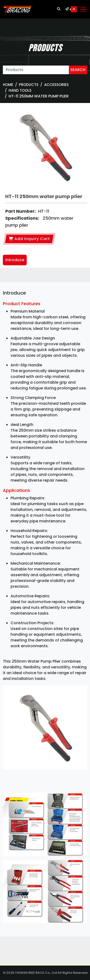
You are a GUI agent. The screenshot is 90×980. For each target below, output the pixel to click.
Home (8, 85)
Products (29, 85)
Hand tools (20, 90)
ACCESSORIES (56, 85)
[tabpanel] (45, 613)
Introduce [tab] (15, 260)
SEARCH (78, 70)
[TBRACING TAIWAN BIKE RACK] (17, 9)
